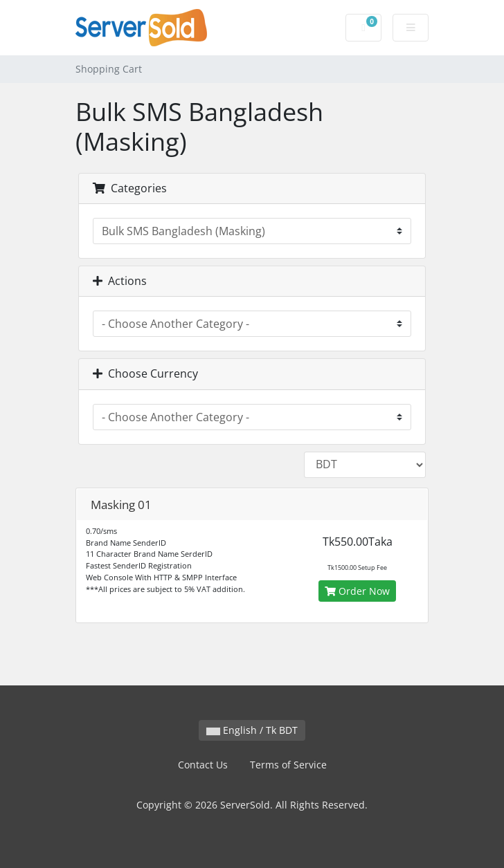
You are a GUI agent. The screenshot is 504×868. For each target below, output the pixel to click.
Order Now (357, 591)
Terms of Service (288, 765)
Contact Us (203, 765)
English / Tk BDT (252, 730)
